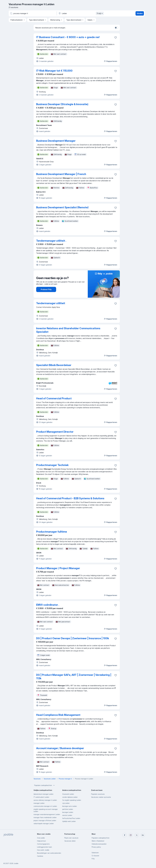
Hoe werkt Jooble (43, 850)
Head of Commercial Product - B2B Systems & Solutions (70, 498)
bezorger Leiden (68, 812)
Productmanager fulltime (52, 532)
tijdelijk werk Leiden (69, 821)
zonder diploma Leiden (70, 797)
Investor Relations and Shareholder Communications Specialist (68, 330)
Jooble (16, 863)
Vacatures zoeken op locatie (101, 797)
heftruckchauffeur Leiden (71, 818)
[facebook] (125, 835)
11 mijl (100, 13)
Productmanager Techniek (52, 465)
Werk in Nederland (98, 841)
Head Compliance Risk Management (58, 715)
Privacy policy (96, 847)
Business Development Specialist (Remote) (62, 207)
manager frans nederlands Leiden (45, 817)
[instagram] (131, 835)
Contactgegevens (43, 844)
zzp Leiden (66, 803)
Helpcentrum (41, 841)
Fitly (93, 859)
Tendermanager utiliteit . (51, 241)
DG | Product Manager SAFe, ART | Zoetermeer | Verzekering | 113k (74, 677)
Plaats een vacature (71, 838)
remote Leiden (67, 815)
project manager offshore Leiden (45, 820)
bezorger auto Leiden (70, 806)
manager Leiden (39, 803)
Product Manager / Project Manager (58, 568)
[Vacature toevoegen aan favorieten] (116, 38)
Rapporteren (110, 61)
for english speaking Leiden (72, 800)
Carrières (40, 856)
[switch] (116, 28)
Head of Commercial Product (54, 398)
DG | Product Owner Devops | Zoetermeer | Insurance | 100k (73, 638)
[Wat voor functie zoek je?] (32, 13)
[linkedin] (143, 835)
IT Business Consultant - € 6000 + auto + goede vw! (68, 37)
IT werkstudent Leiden (41, 797)
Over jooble (41, 838)
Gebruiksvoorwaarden (99, 844)
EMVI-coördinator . (48, 605)
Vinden (140, 13)
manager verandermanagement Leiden (47, 814)
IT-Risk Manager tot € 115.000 (54, 71)
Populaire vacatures (98, 794)
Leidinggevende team (44, 847)
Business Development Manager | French (61, 174)
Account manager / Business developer (60, 748)
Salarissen (95, 853)
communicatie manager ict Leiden (45, 806)
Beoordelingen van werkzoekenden (49, 853)
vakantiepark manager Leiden (44, 823)
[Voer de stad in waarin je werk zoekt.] (81, 13)
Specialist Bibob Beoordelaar (54, 365)
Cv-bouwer (95, 856)
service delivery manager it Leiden (45, 800)
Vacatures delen (70, 841)
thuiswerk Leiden (68, 794)
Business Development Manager (56, 141)
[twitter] (137, 835)
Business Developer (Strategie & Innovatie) (62, 104)
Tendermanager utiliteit (51, 303)
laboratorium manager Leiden (43, 794)
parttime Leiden (68, 809)
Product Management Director (55, 432)
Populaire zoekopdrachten (45, 785)
